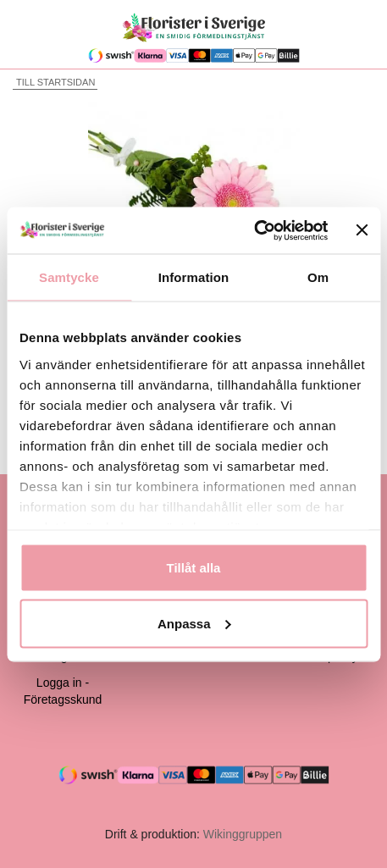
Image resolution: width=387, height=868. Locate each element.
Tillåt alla (194, 568)
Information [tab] (194, 277)
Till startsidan (54, 82)
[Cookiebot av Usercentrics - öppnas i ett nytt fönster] (254, 230)
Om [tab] (318, 277)
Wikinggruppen (243, 834)
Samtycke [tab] (69, 277)
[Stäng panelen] (362, 230)
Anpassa (194, 623)
